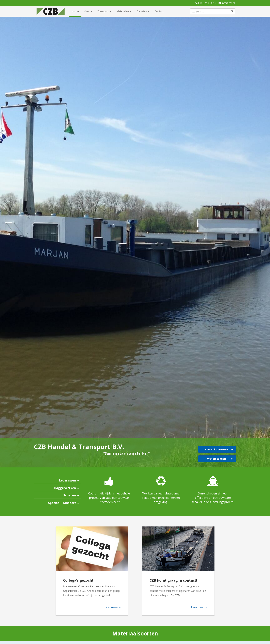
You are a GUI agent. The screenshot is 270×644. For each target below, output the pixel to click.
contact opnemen (217, 449)
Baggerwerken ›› (67, 488)
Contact (159, 11)
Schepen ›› (71, 495)
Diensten (143, 11)
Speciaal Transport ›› (63, 503)
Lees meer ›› (112, 607)
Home (75, 11)
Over (88, 11)
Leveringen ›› (69, 480)
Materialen (124, 11)
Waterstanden (217, 459)
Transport (104, 11)
